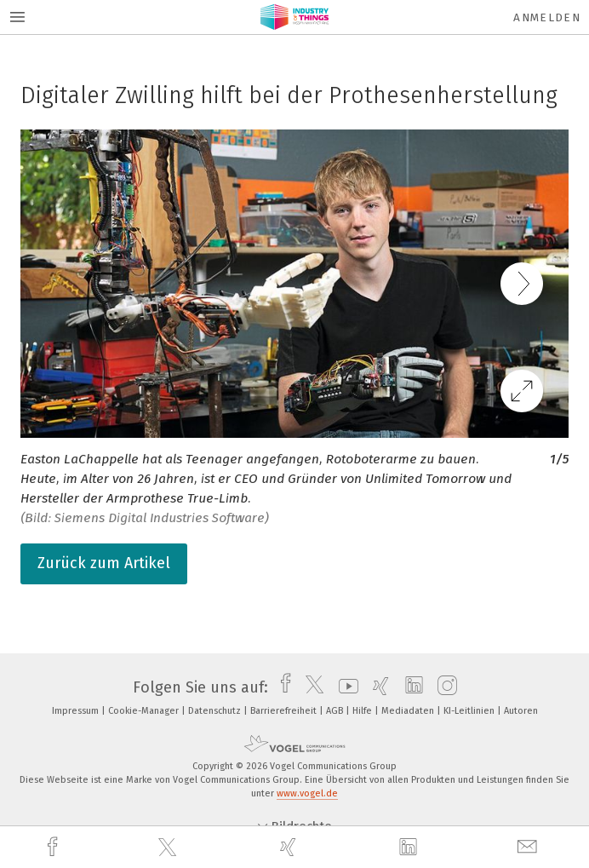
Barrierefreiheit (285, 711)
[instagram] (443, 687)
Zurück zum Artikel (104, 563)
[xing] (290, 847)
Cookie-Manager (145, 711)
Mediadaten (409, 711)
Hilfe (363, 711)
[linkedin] (410, 848)
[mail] (529, 847)
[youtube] (344, 687)
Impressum (77, 711)
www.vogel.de (307, 793)
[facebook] (54, 847)
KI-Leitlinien (470, 711)
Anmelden (547, 17)
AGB (336, 711)
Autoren (521, 711)
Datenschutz (216, 711)
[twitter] (169, 848)
